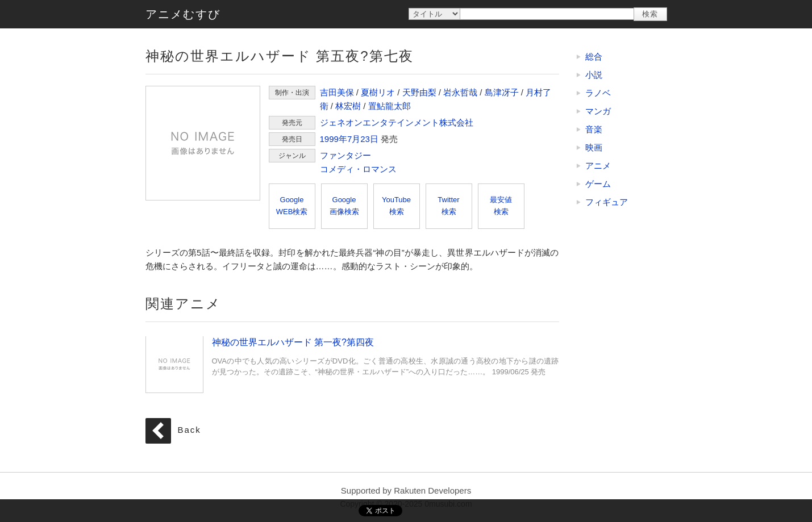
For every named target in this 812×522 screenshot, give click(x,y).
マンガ (598, 111)
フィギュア (607, 202)
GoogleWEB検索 (292, 206)
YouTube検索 (396, 206)
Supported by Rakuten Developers (406, 490)
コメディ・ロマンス (358, 169)
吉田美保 (337, 92)
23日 (369, 139)
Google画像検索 (344, 206)
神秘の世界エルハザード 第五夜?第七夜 (203, 143)
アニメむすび (183, 14)
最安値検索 (501, 206)
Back (190, 430)
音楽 (594, 129)
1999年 (334, 139)
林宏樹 (348, 106)
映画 (594, 147)
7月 (354, 139)
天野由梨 (419, 92)
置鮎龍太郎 (390, 106)
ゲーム (598, 184)
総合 (594, 57)
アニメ (598, 166)
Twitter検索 (448, 206)
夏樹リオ (378, 92)
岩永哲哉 (460, 92)
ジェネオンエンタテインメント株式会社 (397, 122)
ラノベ (598, 93)
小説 (594, 75)
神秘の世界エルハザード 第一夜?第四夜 (174, 364)
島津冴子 (502, 92)
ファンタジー (345, 155)
